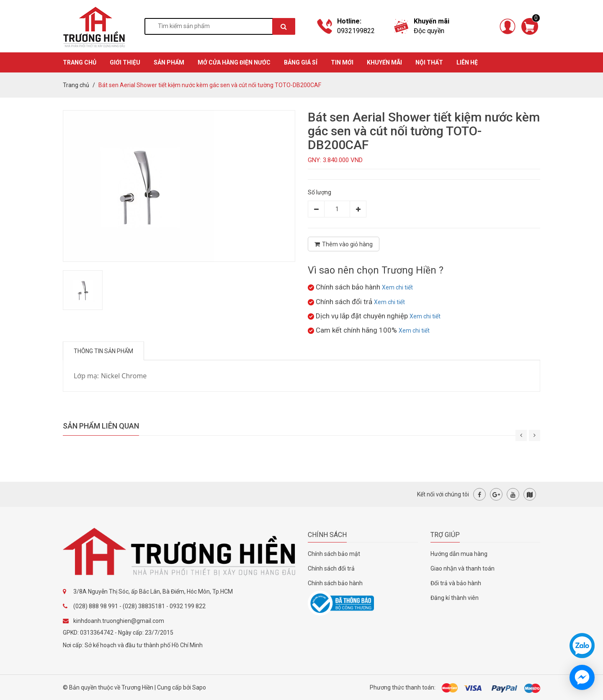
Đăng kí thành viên (455, 598)
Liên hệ (467, 62)
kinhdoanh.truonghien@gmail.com (119, 621)
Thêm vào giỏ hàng (344, 244)
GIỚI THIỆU (125, 62)
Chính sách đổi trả (331, 568)
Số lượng (320, 192)
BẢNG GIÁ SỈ (301, 62)
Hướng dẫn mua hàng (459, 554)
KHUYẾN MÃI (384, 62)
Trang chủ (76, 85)
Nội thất (429, 62)
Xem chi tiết (397, 287)
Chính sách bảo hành (335, 583)
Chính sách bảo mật (334, 554)
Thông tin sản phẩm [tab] (103, 351)
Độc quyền (429, 31)
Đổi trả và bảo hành (456, 583)
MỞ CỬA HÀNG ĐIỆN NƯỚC (234, 62)
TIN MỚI (342, 62)
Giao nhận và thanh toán (463, 568)
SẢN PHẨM (169, 62)
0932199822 (356, 31)
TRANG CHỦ (80, 62)
